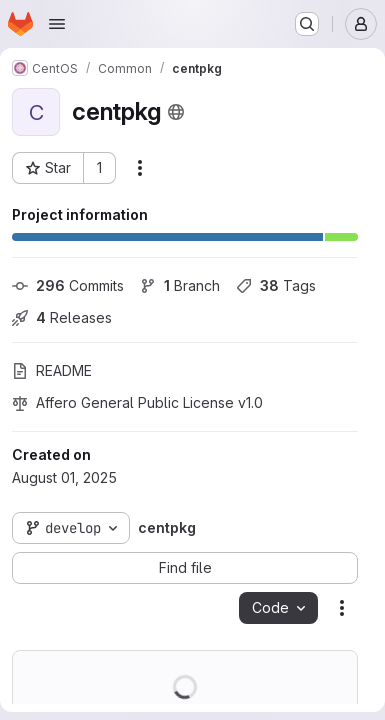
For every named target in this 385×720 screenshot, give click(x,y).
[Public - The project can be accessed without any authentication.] (176, 112)
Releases (62, 317)
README (52, 370)
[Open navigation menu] (57, 24)
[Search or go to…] (307, 24)
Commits (68, 285)
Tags (276, 285)
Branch (180, 285)
